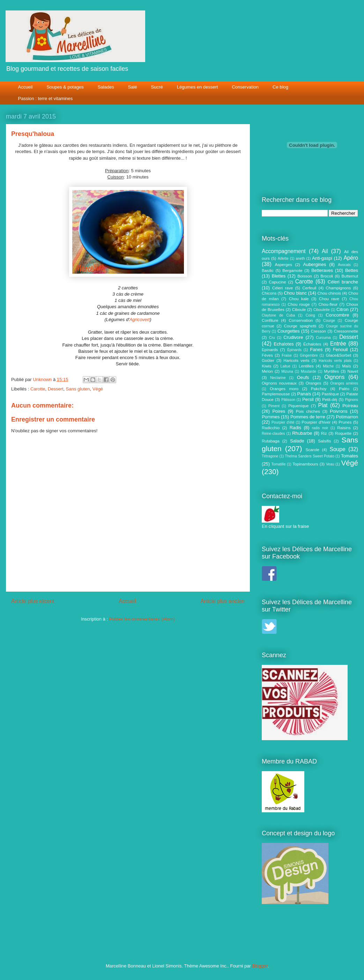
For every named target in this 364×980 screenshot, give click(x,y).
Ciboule (299, 309)
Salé (133, 87)
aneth (300, 259)
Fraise (287, 355)
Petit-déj (330, 399)
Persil (308, 399)
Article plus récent (33, 601)
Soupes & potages (65, 87)
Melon (267, 371)
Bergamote (292, 270)
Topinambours (305, 464)
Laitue (285, 366)
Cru (272, 338)
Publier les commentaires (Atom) (142, 619)
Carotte (38, 389)
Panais (304, 394)
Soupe (338, 449)
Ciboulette (322, 310)
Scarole (312, 450)
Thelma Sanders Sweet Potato (310, 456)
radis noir (320, 428)
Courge (329, 321)
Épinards (294, 350)
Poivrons (339, 411)
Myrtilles (331, 371)
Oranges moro (284, 389)
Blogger (260, 966)
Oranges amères (344, 383)
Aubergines (314, 264)
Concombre (337, 315)
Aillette (283, 259)
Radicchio (271, 428)
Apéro (351, 258)
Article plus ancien (222, 601)
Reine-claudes (273, 434)
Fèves (267, 355)
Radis (295, 428)
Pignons (352, 400)
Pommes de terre (308, 417)
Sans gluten (78, 389)
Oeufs (303, 377)
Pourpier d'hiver (316, 422)
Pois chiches (308, 411)
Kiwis (266, 366)
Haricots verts (296, 360)
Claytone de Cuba (278, 315)
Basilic (268, 270)
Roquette (343, 433)
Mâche (328, 366)
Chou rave (329, 299)
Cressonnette (346, 331)
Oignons (334, 377)
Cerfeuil (309, 288)
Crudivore (293, 337)
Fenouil (340, 350)
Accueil (25, 87)
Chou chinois (329, 293)
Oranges (314, 383)
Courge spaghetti (300, 326)
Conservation (245, 87)
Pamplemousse (276, 394)
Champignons (338, 288)
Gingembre (309, 355)
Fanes (316, 350)
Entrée (338, 344)
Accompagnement (284, 251)
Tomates (350, 456)
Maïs (346, 366)
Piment (274, 406)
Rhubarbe (302, 433)
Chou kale (299, 299)
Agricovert (140, 320)
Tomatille (278, 464)
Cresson (319, 331)
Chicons (269, 293)
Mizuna (287, 371)
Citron (343, 309)
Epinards (270, 350)
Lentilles (306, 366)
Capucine (277, 282)
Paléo (344, 389)
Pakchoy (319, 389)
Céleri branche (343, 282)
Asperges (283, 264)
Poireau (350, 406)
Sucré (157, 87)
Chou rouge (299, 304)
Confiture (270, 320)
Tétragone (270, 456)
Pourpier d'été (283, 422)
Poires (279, 411)
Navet (353, 371)
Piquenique (299, 406)
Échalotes (312, 344)
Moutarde (309, 371)
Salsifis (324, 441)
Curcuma (323, 338)
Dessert (56, 389)
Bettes (352, 270)
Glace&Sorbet (338, 355)
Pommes (271, 417)
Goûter (268, 360)
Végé (98, 389)
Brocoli (327, 276)
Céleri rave (283, 288)
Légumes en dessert (198, 87)
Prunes (345, 422)
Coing (310, 315)
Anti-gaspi (322, 258)
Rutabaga (271, 441)
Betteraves (322, 270)
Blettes (279, 276)
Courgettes (289, 331)
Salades (106, 87)
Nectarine (278, 378)
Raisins (344, 428)
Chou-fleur (328, 304)
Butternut (350, 276)
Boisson (305, 276)
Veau (330, 464)
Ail (325, 251)
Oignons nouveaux (279, 383)
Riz (324, 433)
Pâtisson (288, 400)
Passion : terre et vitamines (46, 98)
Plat (323, 405)
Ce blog (280, 87)
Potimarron (347, 417)
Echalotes (284, 344)
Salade (297, 441)
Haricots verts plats (335, 361)
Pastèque (330, 394)
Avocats (344, 265)
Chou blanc (295, 293)
